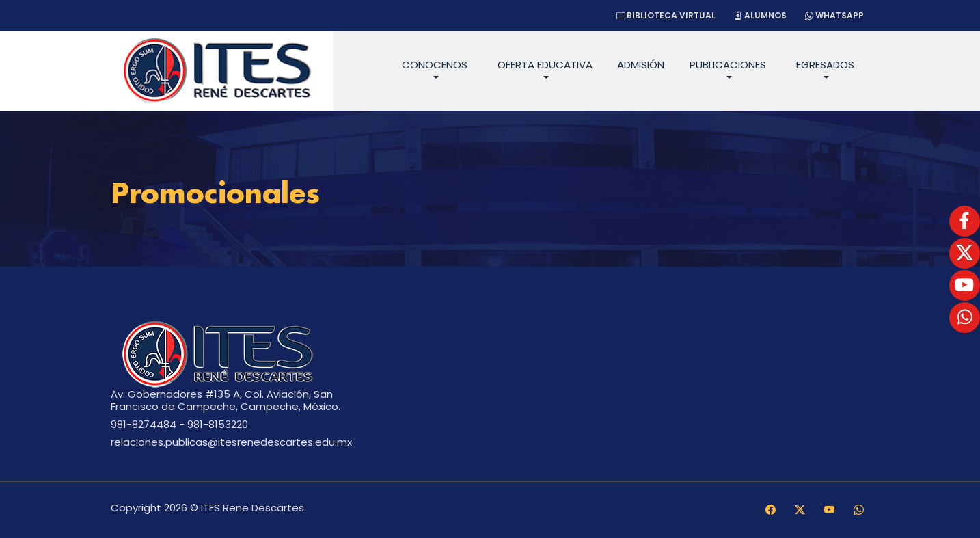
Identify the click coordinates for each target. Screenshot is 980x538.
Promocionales (215, 195)
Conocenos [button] (435, 65)
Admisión (641, 65)
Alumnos (760, 15)
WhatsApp (834, 15)
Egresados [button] (825, 65)
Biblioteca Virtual (666, 15)
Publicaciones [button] (728, 65)
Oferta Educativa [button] (545, 65)
